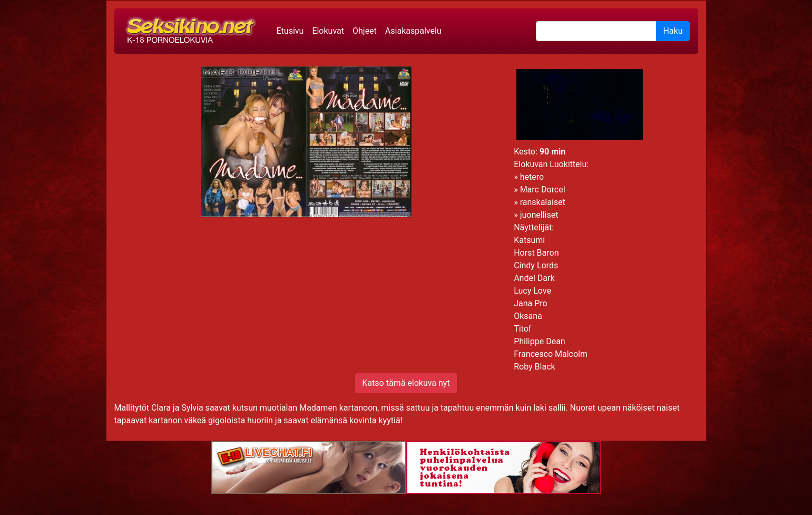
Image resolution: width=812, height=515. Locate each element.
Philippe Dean (540, 341)
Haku (673, 31)
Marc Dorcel (543, 190)
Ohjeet (365, 31)
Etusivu (290, 31)
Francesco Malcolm (551, 354)
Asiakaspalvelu (413, 31)
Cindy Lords (536, 265)
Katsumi (529, 240)
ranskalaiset (543, 202)
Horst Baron (536, 253)
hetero (532, 177)
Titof (522, 329)
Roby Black (534, 367)
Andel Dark (534, 278)
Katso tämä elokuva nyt (406, 383)
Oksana (528, 316)
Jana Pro (531, 303)
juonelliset (539, 215)
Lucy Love (532, 291)
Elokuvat (328, 31)
